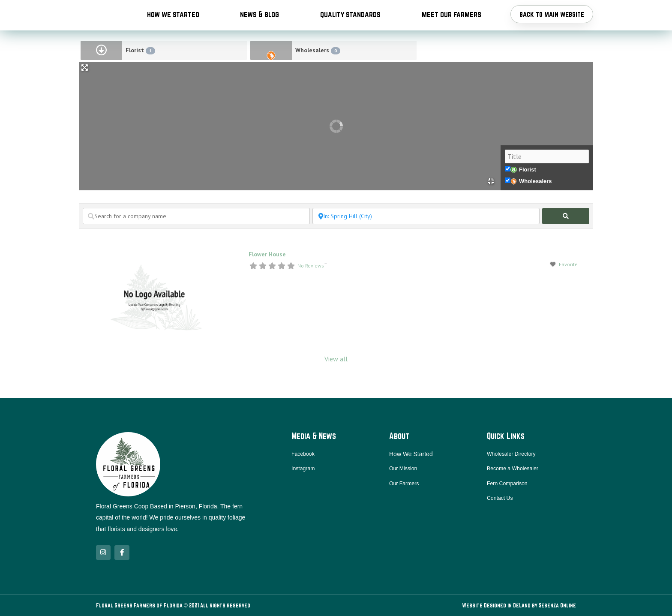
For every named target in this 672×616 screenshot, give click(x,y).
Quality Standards (350, 27)
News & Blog (259, 27)
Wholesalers (318, 76)
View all (336, 384)
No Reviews (311, 291)
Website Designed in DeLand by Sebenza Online (519, 605)
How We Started (173, 27)
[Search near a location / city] (426, 241)
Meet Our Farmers (451, 27)
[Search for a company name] (196, 241)
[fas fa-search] (566, 241)
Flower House (267, 279)
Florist (140, 76)
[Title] (547, 182)
